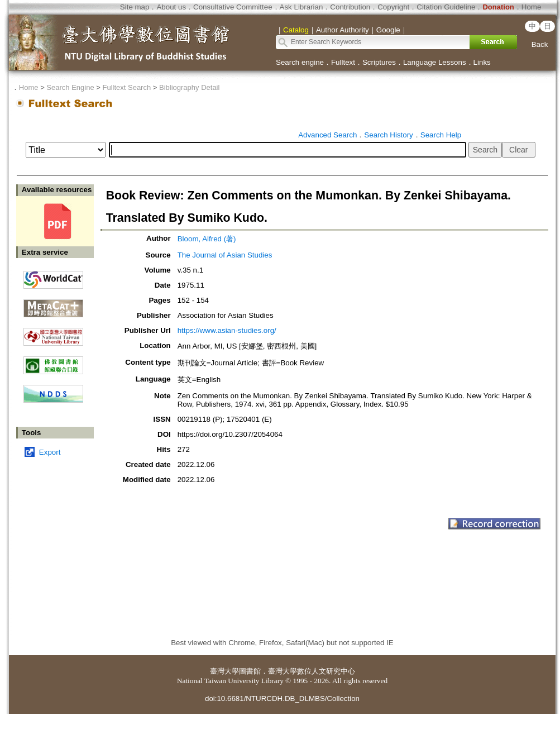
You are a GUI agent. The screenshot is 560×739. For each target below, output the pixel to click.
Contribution (350, 7)
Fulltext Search (126, 87)
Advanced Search (327, 135)
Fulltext (343, 62)
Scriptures (379, 62)
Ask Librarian (301, 7)
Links (482, 62)
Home (532, 7)
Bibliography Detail (189, 87)
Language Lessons (435, 62)
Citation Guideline (446, 7)
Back (540, 44)
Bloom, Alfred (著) (207, 239)
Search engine (300, 62)
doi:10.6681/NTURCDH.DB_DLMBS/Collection (282, 699)
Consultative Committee (233, 7)
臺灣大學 (224, 671)
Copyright (393, 7)
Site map (135, 7)
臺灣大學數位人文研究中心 (312, 671)
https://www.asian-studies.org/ (227, 330)
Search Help (441, 135)
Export (50, 452)
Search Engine (70, 87)
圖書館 (250, 671)
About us (171, 7)
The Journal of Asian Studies (225, 255)
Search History (388, 135)
